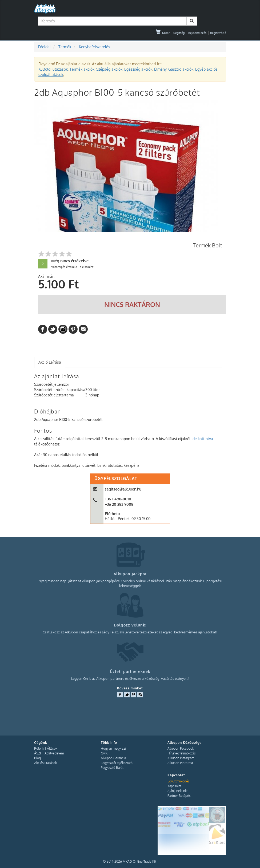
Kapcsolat (174, 786)
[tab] (50, 362)
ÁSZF (38, 753)
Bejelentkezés (197, 33)
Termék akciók (82, 69)
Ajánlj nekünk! (177, 791)
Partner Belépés (179, 796)
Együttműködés (179, 781)
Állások (52, 748)
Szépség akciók (109, 69)
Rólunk (39, 748)
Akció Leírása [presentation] (50, 362)
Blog (37, 758)
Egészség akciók (138, 69)
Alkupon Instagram (181, 758)
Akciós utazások (45, 763)
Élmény (160, 69)
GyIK (104, 753)
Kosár (163, 33)
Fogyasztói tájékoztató (117, 763)
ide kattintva (202, 439)
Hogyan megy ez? (113, 748)
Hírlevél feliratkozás (182, 753)
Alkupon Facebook (181, 748)
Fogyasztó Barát (112, 768)
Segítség (179, 33)
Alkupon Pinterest (180, 763)
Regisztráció (218, 33)
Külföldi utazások (53, 69)
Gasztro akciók (181, 69)
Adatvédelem (54, 753)
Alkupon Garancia (113, 758)
